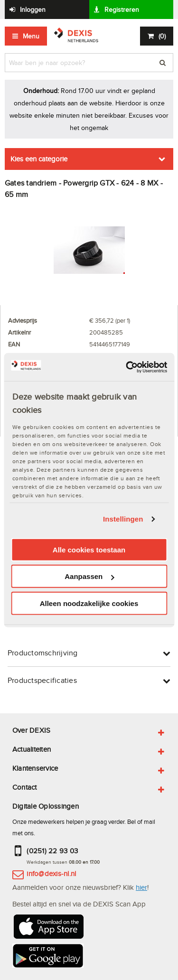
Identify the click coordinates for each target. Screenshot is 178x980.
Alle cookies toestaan (89, 550)
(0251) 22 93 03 (52, 851)
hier (141, 887)
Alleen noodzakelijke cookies (89, 603)
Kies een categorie (39, 159)
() (162, 36)
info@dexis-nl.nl (51, 873)
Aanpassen (89, 576)
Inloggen (33, 9)
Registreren (122, 9)
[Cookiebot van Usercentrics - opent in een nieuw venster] (127, 367)
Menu (31, 36)
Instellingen (123, 519)
